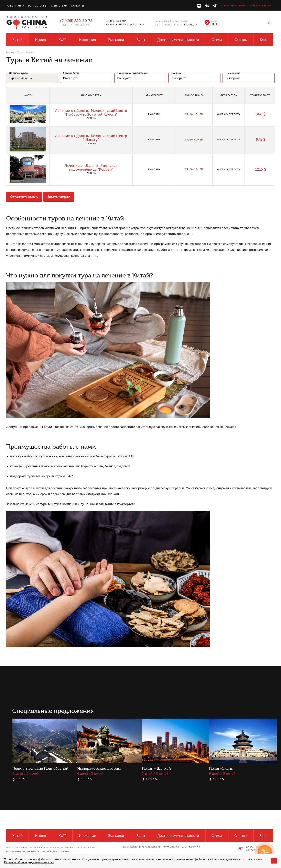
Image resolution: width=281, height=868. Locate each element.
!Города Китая (71, 73)
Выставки (116, 40)
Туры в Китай (25, 52)
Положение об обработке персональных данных (38, 851)
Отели (217, 40)
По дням (176, 73)
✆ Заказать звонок (261, 6)
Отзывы (241, 40)
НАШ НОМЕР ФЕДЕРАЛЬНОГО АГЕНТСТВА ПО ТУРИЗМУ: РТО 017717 (162, 847)
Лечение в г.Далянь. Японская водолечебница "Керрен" (91, 168)
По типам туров (18, 73)
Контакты (77, 6)
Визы (141, 40)
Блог (263, 40)
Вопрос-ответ (38, 6)
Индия (41, 40)
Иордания (88, 40)
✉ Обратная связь (233, 6)
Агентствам (59, 6)
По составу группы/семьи (133, 73)
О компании (16, 6)
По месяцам (233, 73)
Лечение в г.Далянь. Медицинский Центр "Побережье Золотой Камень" (91, 113)
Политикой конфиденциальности (29, 862)
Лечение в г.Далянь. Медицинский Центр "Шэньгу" (91, 138)
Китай (18, 40)
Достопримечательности (178, 40)
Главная (10, 52)
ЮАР (62, 40)
